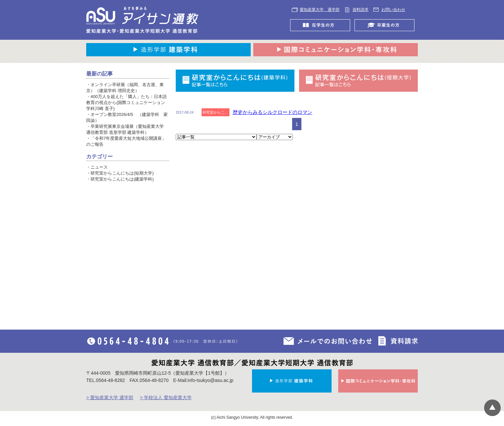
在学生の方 (322, 25)
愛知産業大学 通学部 (320, 10)
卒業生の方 (386, 25)
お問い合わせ (393, 10)
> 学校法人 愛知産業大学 (166, 398)
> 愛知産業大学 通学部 (110, 398)
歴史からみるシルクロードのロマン (273, 112)
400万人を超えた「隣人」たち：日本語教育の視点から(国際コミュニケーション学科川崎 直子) (126, 103)
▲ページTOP (492, 408)
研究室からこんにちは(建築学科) (122, 179)
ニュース (99, 167)
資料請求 (360, 10)
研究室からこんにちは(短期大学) (122, 173)
